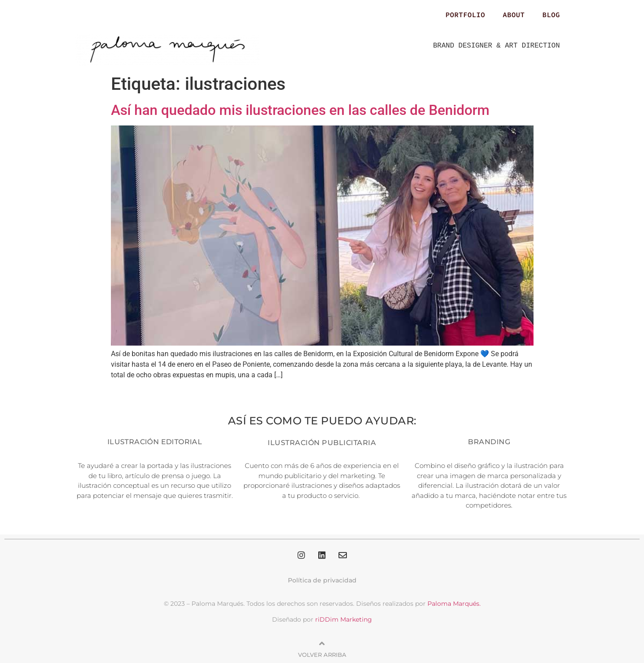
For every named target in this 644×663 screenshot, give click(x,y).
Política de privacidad (322, 580)
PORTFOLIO (465, 15)
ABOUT (514, 15)
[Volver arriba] (322, 644)
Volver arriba (322, 655)
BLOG (551, 15)
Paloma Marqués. (454, 604)
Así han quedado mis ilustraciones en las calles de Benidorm (300, 110)
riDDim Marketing (344, 619)
